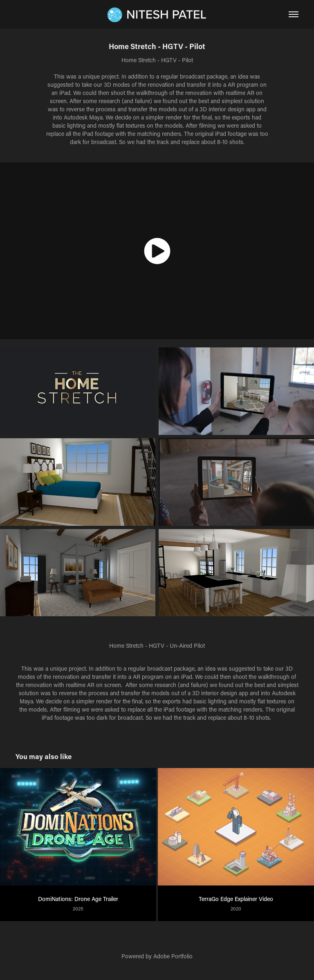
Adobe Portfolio (173, 956)
